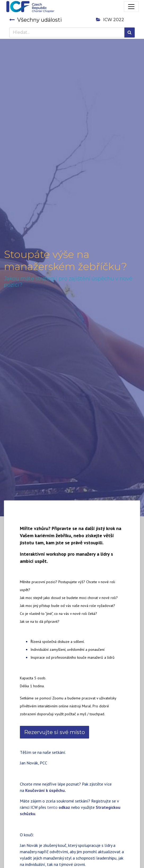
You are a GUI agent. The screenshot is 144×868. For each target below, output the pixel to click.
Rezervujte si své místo (54, 732)
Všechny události (36, 20)
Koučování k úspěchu (45, 790)
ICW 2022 (110, 20)
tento (59, 807)
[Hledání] (130, 33)
